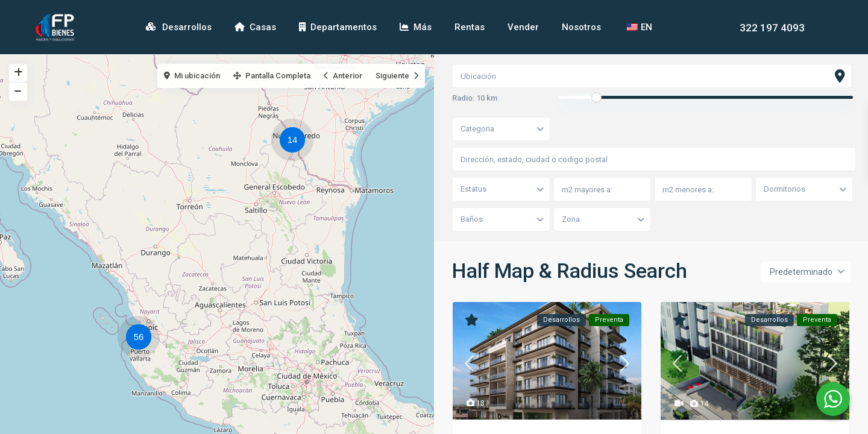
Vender (523, 27)
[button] (295, 142)
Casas (255, 27)
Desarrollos (179, 27)
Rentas (470, 27)
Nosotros (581, 27)
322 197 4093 (772, 27)
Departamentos (338, 27)
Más (416, 27)
